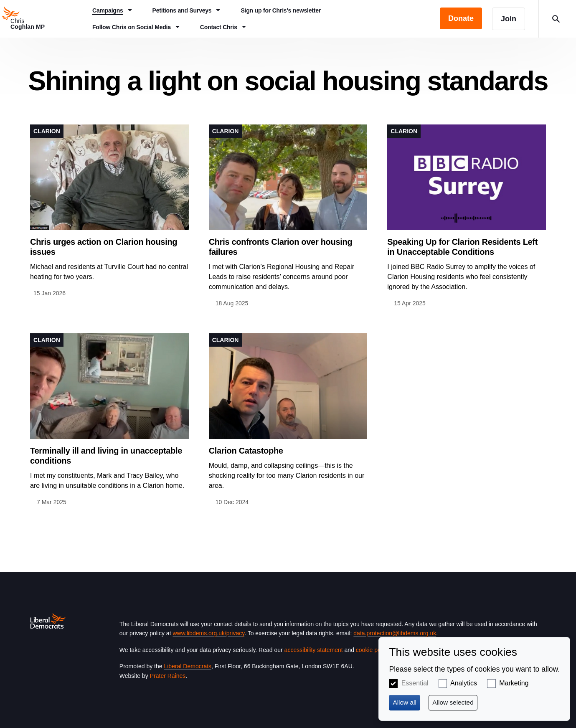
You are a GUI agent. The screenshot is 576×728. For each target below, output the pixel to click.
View (109, 211)
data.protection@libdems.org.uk (395, 633)
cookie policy (372, 650)
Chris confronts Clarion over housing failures (281, 247)
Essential (415, 683)
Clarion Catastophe (246, 451)
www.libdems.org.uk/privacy (208, 633)
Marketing (514, 683)
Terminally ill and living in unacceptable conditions (106, 456)
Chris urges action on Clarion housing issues (104, 247)
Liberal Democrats (188, 666)
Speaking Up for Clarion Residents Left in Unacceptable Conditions (462, 247)
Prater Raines (168, 676)
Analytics (464, 683)
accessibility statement (314, 650)
